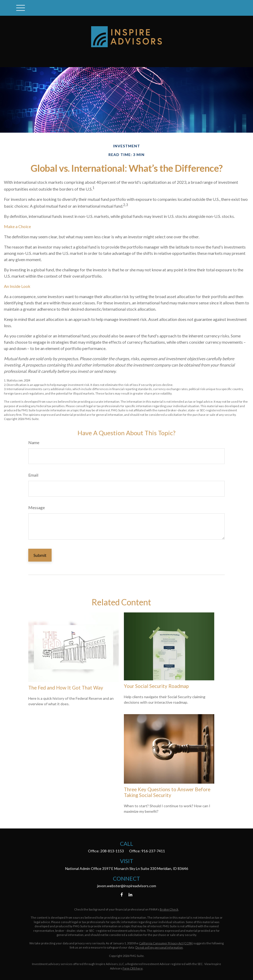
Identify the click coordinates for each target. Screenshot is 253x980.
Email (33, 475)
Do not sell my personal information (159, 947)
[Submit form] (40, 555)
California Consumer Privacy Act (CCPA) (166, 943)
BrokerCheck (169, 909)
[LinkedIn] (131, 895)
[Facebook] (122, 895)
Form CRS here (133, 968)
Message (37, 507)
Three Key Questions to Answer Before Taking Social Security (167, 792)
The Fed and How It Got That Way (66, 688)
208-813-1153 (112, 851)
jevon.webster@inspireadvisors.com (127, 886)
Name (34, 442)
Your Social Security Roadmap (156, 686)
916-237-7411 (153, 851)
